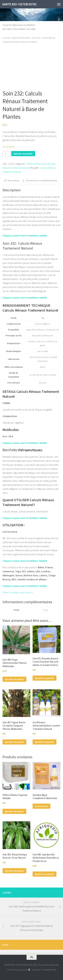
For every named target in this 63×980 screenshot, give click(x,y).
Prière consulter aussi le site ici (18, 592)
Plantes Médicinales (14, 25)
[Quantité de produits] (7, 154)
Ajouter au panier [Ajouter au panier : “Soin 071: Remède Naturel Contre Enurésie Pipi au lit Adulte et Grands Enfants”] (45, 678)
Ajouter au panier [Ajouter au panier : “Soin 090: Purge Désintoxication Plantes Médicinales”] (14, 679)
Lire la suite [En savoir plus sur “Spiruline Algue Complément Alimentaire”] (41, 806)
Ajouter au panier (23, 154)
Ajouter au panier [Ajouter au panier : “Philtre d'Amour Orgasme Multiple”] (14, 811)
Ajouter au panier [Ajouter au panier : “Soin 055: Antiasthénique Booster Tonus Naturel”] (14, 871)
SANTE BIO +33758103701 (19, 4)
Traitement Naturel (24, 29)
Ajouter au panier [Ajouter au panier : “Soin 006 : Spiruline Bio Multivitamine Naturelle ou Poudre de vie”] (45, 874)
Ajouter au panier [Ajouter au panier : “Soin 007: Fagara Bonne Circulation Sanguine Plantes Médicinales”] (14, 742)
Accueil (6, 38)
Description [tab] (12, 181)
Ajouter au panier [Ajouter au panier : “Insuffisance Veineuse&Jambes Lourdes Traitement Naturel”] (45, 742)
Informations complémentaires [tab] (40, 181)
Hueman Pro (51, 970)
